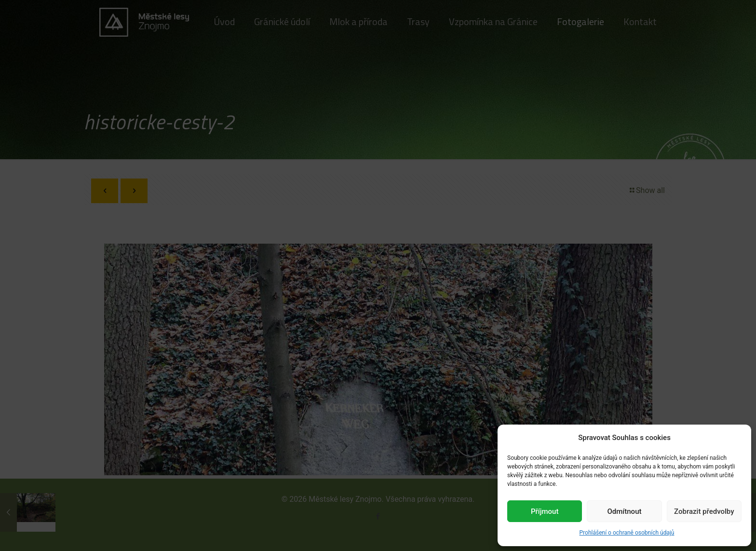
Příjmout (545, 511)
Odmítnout (625, 511)
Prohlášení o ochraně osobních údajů (627, 533)
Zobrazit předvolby (704, 511)
